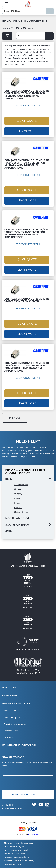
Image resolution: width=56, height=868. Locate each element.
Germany (18, 489)
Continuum (33, 835)
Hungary (18, 494)
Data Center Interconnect (16, 724)
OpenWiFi (9, 737)
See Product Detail (28, 105)
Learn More (27, 131)
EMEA (9, 479)
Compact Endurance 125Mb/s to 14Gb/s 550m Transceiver (27, 300)
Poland (17, 503)
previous (15, 418)
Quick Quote (27, 121)
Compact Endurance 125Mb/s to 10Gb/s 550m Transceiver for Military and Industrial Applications (27, 95)
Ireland (17, 498)
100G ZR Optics (11, 711)
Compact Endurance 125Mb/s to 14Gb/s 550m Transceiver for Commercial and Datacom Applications (27, 367)
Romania (18, 507)
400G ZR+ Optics (12, 717)
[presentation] (25, 783)
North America (17, 518)
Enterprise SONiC (12, 731)
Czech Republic (21, 484)
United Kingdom (22, 512)
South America (17, 525)
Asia (9, 531)
